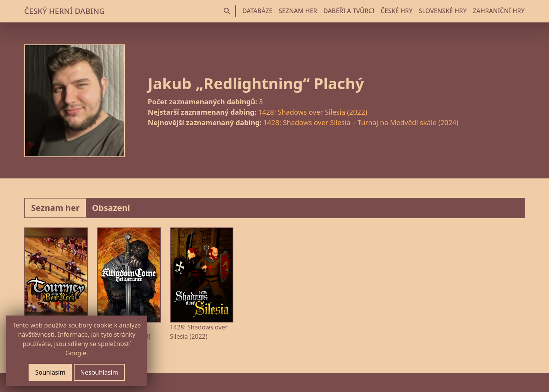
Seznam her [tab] (55, 208)
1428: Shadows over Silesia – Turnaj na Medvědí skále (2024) (361, 122)
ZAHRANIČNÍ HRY (499, 11)
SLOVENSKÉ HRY (443, 11)
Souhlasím (50, 372)
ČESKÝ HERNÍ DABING (65, 11)
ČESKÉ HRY (396, 11)
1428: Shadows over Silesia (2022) (313, 112)
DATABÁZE (257, 11)
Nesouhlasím (99, 372)
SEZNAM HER (298, 11)
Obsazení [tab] (111, 208)
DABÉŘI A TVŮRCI (349, 11)
